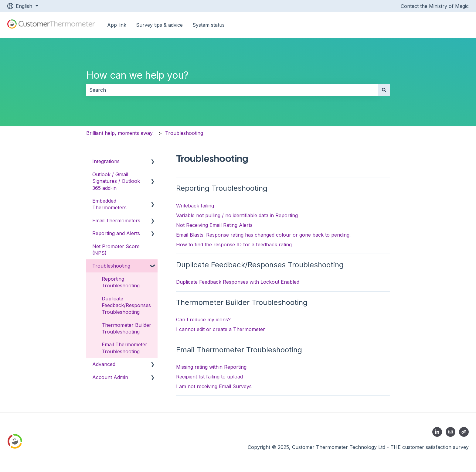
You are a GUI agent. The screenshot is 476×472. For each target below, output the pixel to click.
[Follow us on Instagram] (450, 432)
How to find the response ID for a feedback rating (234, 245)
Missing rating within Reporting (211, 367)
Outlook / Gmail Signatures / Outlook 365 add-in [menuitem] (116, 181)
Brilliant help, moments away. (120, 133)
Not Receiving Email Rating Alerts (214, 225)
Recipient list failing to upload (209, 377)
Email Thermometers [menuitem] (116, 221)
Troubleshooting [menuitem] (111, 266)
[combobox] (232, 90)
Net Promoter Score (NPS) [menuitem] (116, 250)
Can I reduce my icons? (203, 320)
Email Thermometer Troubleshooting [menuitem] (124, 348)
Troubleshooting (184, 133)
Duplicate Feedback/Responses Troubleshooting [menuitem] (126, 305)
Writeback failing (195, 206)
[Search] (384, 90)
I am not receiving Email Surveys (214, 386)
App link (117, 25)
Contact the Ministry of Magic (435, 6)
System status (209, 25)
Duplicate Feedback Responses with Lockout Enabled (238, 282)
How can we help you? (137, 75)
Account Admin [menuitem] (110, 377)
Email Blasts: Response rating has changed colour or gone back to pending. (263, 235)
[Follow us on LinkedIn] (437, 432)
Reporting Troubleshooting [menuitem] (121, 282)
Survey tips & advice (159, 25)
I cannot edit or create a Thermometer (221, 329)
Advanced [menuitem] (104, 364)
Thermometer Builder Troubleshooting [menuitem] (126, 328)
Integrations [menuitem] (106, 161)
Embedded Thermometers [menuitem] (109, 204)
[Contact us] (464, 432)
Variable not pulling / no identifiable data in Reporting (237, 215)
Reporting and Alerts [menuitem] (116, 233)
